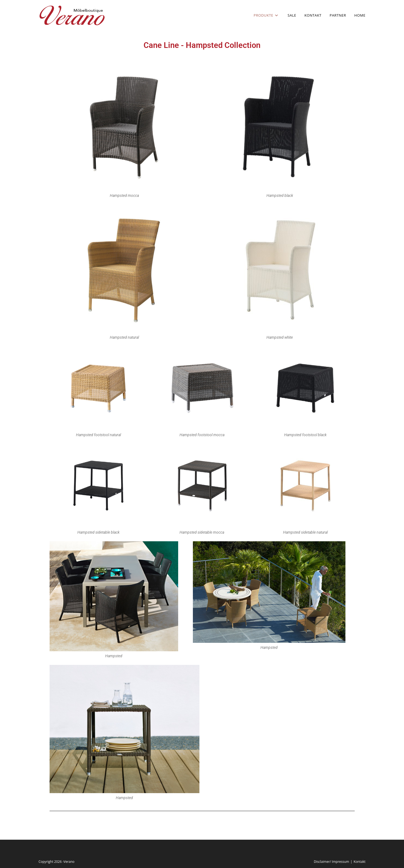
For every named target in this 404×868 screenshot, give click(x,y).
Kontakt (359, 862)
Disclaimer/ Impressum (332, 862)
